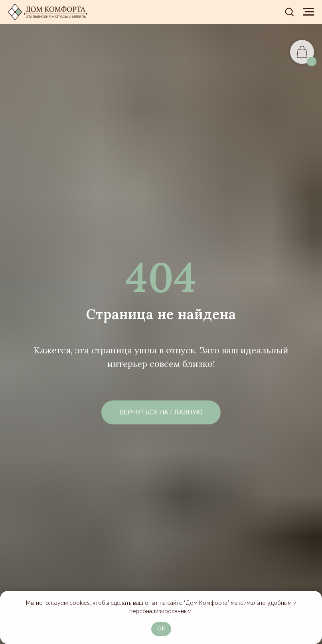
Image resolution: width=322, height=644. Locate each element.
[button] (289, 12)
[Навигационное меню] (308, 12)
